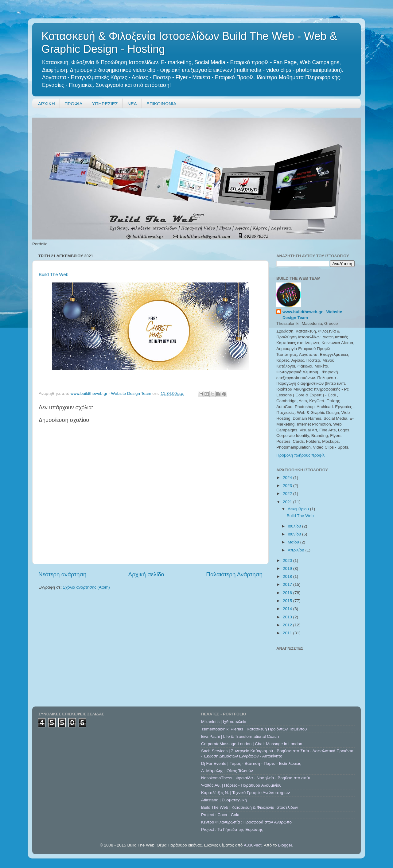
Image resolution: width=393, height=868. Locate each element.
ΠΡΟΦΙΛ (74, 104)
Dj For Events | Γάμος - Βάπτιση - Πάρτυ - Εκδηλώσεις (251, 763)
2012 (288, 625)
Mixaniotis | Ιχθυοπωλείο (224, 722)
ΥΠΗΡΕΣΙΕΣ (105, 104)
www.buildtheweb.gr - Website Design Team (312, 315)
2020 (288, 561)
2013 (288, 617)
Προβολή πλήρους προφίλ (300, 455)
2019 (288, 568)
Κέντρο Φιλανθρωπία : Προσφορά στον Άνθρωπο (246, 822)
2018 (288, 576)
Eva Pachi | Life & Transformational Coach (240, 736)
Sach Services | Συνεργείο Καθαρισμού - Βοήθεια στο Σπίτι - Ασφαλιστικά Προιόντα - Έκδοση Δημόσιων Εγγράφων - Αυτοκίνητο (277, 753)
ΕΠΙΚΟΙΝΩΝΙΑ (161, 104)
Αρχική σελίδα (146, 574)
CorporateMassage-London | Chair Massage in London (252, 744)
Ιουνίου (295, 534)
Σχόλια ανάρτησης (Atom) (86, 587)
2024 (288, 478)
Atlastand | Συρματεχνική (224, 800)
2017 (288, 584)
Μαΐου (294, 542)
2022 (288, 494)
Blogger (285, 845)
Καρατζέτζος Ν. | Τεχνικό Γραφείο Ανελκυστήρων (245, 793)
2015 (288, 601)
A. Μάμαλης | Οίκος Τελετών (227, 771)
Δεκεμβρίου (299, 509)
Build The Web (54, 274)
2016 (288, 593)
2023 (288, 486)
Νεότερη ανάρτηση (62, 574)
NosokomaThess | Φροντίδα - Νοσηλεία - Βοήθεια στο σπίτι (256, 778)
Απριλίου (296, 550)
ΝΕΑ (132, 104)
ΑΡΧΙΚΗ (47, 104)
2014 (288, 609)
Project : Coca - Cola (220, 815)
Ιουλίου (295, 526)
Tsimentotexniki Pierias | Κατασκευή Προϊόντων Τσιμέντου (254, 729)
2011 (288, 633)
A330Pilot (253, 845)
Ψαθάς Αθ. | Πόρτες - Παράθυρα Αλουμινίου (241, 785)
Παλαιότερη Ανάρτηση (234, 574)
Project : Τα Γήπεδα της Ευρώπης (232, 829)
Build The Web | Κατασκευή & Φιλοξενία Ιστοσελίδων (250, 807)
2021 (288, 502)
